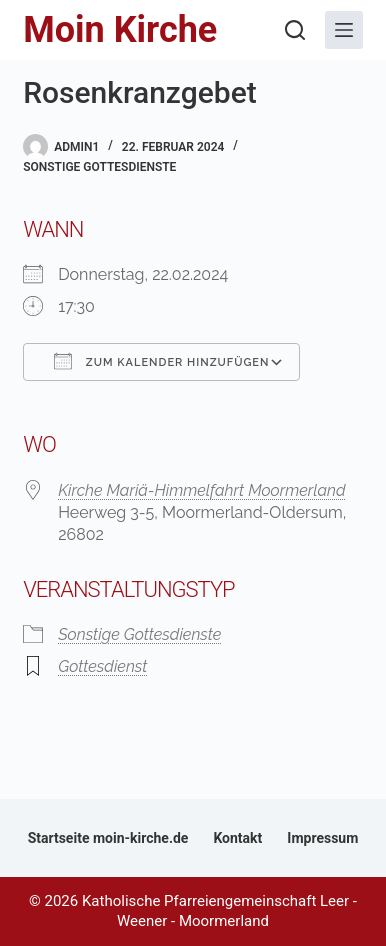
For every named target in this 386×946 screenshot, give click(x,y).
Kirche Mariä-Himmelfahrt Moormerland (201, 490)
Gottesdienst (102, 666)
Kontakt (237, 838)
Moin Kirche (120, 30)
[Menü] (344, 30)
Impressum (322, 838)
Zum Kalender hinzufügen (161, 361)
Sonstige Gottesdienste (99, 167)
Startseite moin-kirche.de (108, 838)
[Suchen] (295, 30)
